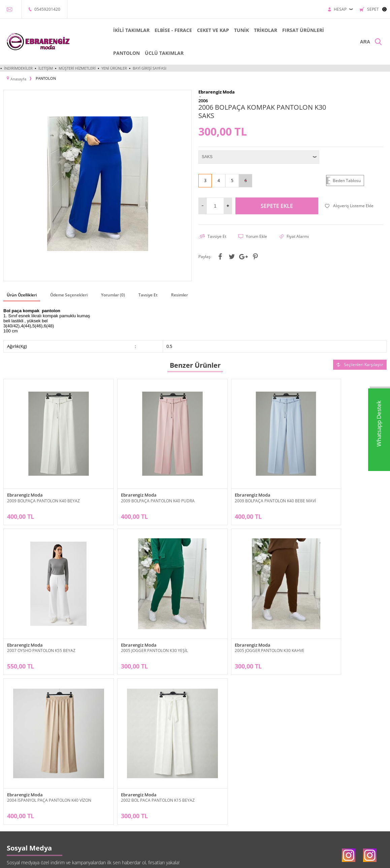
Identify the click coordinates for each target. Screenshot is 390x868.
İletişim (46, 68)
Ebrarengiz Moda (25, 477)
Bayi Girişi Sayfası (150, 68)
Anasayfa (141, 775)
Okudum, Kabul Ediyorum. (154, 739)
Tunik (8, 795)
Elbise (9, 785)
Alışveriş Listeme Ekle (349, 204)
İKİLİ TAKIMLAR (119, 30)
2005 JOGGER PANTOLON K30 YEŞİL (41, 615)
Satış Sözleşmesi (84, 795)
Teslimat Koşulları (85, 775)
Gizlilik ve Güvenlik (86, 815)
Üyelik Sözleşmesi (85, 785)
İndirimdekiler (18, 68)
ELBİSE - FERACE (161, 30)
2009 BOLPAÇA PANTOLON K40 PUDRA (141, 482)
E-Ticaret (174, 859)
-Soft (160, 859)
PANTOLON (114, 53)
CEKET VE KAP (201, 30)
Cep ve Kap (13, 805)
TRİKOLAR (253, 30)
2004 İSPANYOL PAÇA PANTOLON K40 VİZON (242, 615)
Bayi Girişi (208, 775)
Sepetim (141, 815)
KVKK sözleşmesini (134, 739)
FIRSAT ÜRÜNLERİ (291, 30)
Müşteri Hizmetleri (77, 68)
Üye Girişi (207, 785)
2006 (203, 99)
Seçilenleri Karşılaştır (360, 363)
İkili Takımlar (15, 775)
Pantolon (11, 815)
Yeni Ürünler (114, 68)
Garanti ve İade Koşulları (91, 805)
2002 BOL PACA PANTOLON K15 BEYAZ (334, 615)
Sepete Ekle (277, 205)
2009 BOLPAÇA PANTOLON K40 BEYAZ (43, 482)
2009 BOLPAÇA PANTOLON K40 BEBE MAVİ (241, 482)
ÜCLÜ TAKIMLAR (152, 53)
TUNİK (229, 30)
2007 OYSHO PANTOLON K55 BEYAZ (331, 482)
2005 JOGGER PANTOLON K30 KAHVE (139, 615)
